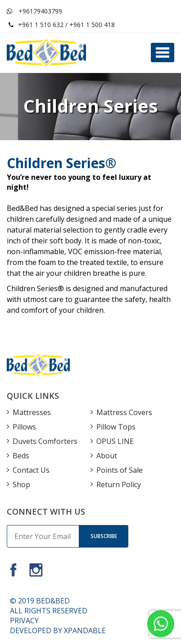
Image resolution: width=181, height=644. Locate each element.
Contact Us (31, 470)
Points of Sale (120, 470)
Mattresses (32, 412)
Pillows (24, 427)
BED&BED (53, 601)
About (107, 456)
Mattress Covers (124, 412)
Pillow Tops (116, 427)
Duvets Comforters (45, 441)
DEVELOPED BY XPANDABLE (58, 630)
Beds (21, 456)
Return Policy (119, 484)
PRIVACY (24, 621)
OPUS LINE (115, 441)
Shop (21, 484)
